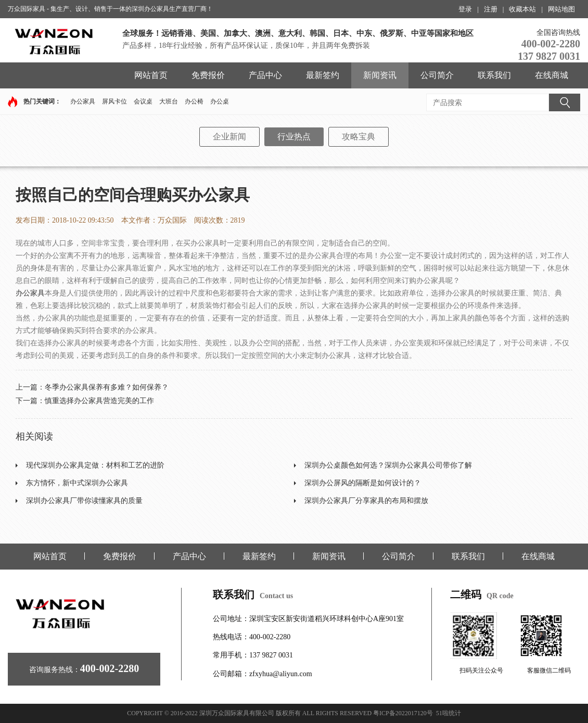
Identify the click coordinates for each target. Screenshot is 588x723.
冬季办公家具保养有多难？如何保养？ (107, 387)
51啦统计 (449, 713)
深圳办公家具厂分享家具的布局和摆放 (366, 501)
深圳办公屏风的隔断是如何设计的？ (363, 483)
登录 (465, 9)
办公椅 (194, 101)
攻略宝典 (359, 137)
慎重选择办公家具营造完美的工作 (99, 401)
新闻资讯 (380, 75)
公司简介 (437, 75)
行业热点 (294, 137)
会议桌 (143, 101)
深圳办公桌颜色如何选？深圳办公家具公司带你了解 (388, 465)
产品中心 (265, 75)
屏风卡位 (114, 101)
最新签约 (323, 75)
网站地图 (561, 9)
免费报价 (208, 75)
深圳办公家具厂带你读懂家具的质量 (84, 501)
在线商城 (552, 75)
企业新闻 (229, 137)
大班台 (169, 101)
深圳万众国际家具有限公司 (237, 713)
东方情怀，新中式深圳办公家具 (77, 483)
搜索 (565, 102)
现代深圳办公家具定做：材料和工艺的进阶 (95, 465)
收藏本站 (522, 9)
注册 (491, 9)
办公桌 (220, 101)
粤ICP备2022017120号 (403, 713)
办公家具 (83, 101)
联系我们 (494, 75)
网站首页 (151, 75)
